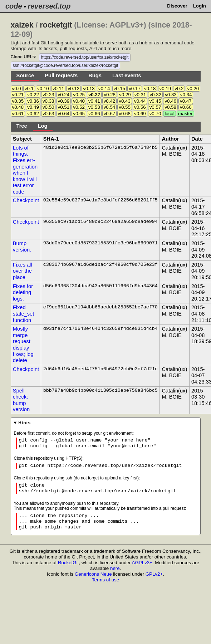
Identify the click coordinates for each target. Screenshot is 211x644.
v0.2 (179, 89)
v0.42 (110, 101)
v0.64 (64, 114)
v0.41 (94, 101)
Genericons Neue (93, 574)
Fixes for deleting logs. (23, 292)
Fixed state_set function (23, 314)
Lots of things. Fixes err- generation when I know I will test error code (25, 170)
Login (200, 6)
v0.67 (110, 114)
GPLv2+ (154, 574)
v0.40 (79, 101)
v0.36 (33, 101)
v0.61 (18, 114)
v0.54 (110, 107)
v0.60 (186, 107)
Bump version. (22, 247)
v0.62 (33, 114)
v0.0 (17, 89)
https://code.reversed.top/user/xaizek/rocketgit (85, 57)
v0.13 (89, 89)
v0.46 (170, 101)
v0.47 (186, 101)
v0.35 (18, 101)
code (14, 6)
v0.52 (79, 107)
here (115, 568)
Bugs (95, 75)
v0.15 (120, 89)
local (169, 114)
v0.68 (125, 114)
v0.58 (170, 107)
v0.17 (135, 89)
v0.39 (64, 101)
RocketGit (68, 563)
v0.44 (140, 101)
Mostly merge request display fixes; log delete (23, 345)
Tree (22, 126)
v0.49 (33, 107)
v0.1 (29, 89)
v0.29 (125, 95)
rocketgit (56, 25)
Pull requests (61, 75)
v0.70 (155, 114)
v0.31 (140, 95)
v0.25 (79, 95)
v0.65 (79, 114)
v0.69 (140, 114)
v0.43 (125, 101)
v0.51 (64, 107)
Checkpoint (26, 200)
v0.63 (48, 114)
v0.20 (193, 89)
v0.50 (48, 107)
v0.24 (64, 95)
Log (43, 126)
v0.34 (186, 95)
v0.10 (43, 89)
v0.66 (94, 114)
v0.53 (94, 107)
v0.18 (150, 89)
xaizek (22, 25)
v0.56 (140, 107)
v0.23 (48, 95)
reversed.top (49, 6)
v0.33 (171, 95)
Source (25, 75)
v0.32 (155, 95)
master (185, 114)
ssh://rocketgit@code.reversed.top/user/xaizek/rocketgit (66, 65)
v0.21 (18, 95)
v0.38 (48, 101)
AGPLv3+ (142, 563)
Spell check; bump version (21, 400)
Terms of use (105, 580)
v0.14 (104, 89)
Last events (127, 75)
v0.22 (33, 95)
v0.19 (165, 89)
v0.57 (155, 107)
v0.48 (18, 107)
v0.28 (110, 95)
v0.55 (125, 107)
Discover (177, 6)
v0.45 (155, 101)
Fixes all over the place (23, 271)
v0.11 (58, 89)
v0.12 (73, 89)
